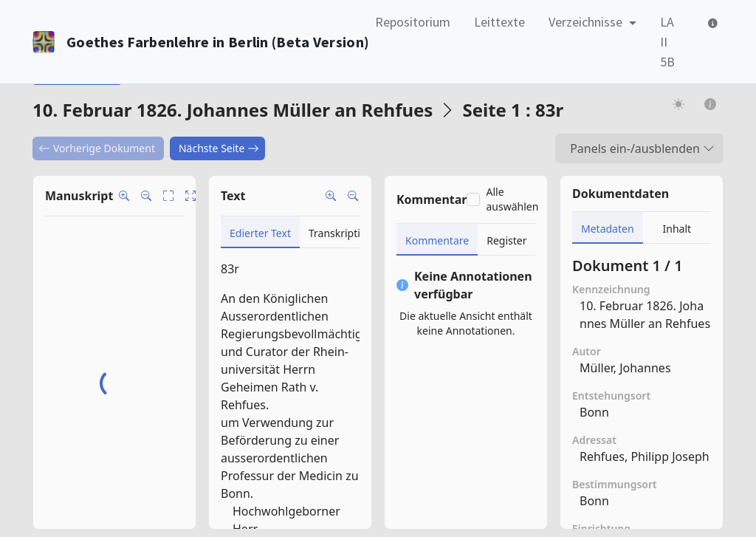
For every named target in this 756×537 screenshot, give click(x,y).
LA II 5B (667, 42)
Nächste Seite (219, 148)
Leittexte (499, 22)
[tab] (260, 232)
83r (230, 269)
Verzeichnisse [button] (587, 22)
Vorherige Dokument (97, 148)
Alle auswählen (512, 199)
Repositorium (413, 22)
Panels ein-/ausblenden (642, 148)
